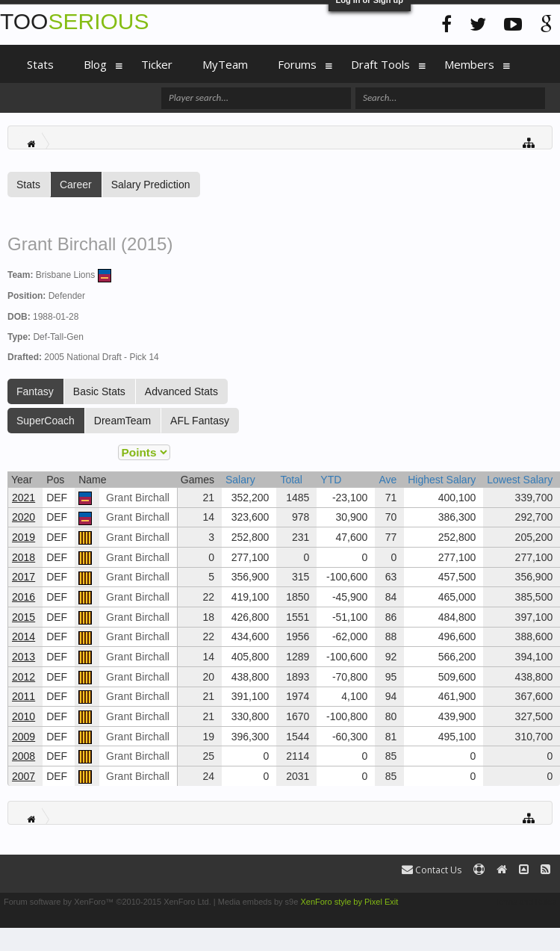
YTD (331, 480)
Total (291, 480)
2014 (24, 636)
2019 (24, 537)
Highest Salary (442, 480)
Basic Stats (99, 391)
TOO (74, 21)
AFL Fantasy (200, 421)
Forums (297, 64)
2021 (24, 498)
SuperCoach (46, 421)
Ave (388, 480)
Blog (95, 64)
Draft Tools (380, 64)
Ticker (157, 64)
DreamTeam (122, 421)
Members (469, 64)
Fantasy (35, 391)
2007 (24, 776)
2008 (24, 756)
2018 (24, 557)
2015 (24, 617)
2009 (24, 737)
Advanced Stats (181, 391)
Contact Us (432, 870)
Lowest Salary (520, 480)
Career (76, 185)
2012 (24, 677)
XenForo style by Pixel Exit (349, 902)
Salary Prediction (151, 185)
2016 (24, 597)
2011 (24, 696)
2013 (24, 657)
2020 (24, 517)
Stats (28, 185)
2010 (24, 716)
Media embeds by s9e (258, 902)
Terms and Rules (525, 902)
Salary (240, 480)
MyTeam (225, 64)
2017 (24, 577)
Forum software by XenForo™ (108, 902)
